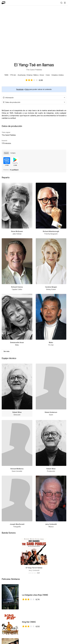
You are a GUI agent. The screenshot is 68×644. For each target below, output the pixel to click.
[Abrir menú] (65, 3)
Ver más (6, 351)
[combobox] (34, 98)
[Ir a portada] (3, 3)
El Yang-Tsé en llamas (34, 568)
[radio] (6, 153)
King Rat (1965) (29, 622)
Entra (27, 89)
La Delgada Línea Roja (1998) (35, 595)
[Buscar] (61, 3)
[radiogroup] (34, 153)
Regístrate (20, 89)
